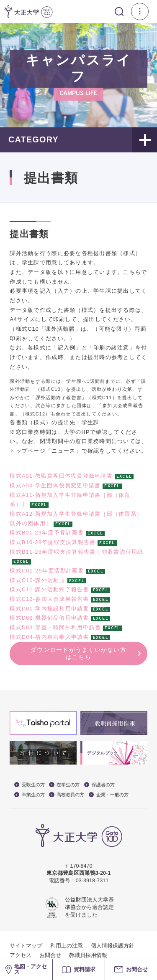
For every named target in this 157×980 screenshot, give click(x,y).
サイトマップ (26, 946)
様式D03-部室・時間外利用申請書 (55, 628)
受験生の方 (30, 785)
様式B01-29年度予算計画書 (47, 533)
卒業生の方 (30, 795)
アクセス (21, 955)
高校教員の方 (67, 795)
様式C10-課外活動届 (37, 580)
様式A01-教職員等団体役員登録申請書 (61, 476)
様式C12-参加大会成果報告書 (49, 599)
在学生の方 (64, 785)
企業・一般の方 (109, 795)
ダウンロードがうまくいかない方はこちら (78, 653)
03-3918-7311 (92, 881)
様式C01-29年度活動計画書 (47, 571)
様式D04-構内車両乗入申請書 (49, 637)
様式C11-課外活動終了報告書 (49, 590)
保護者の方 (99, 785)
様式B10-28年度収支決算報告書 (53, 542)
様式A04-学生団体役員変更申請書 (55, 486)
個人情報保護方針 (113, 946)
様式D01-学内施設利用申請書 (49, 609)
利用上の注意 (67, 946)
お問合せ (50, 955)
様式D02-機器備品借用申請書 (49, 618)
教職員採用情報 (88, 955)
